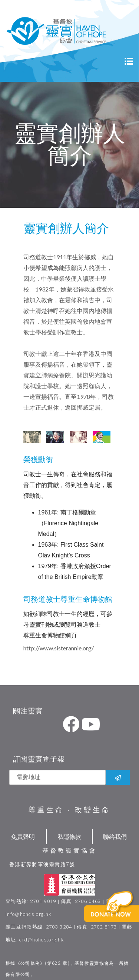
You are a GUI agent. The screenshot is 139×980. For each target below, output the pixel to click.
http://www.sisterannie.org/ (59, 648)
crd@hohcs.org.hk (42, 940)
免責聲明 (23, 836)
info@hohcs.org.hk (29, 914)
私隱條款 (69, 836)
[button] (119, 918)
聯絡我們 (115, 836)
